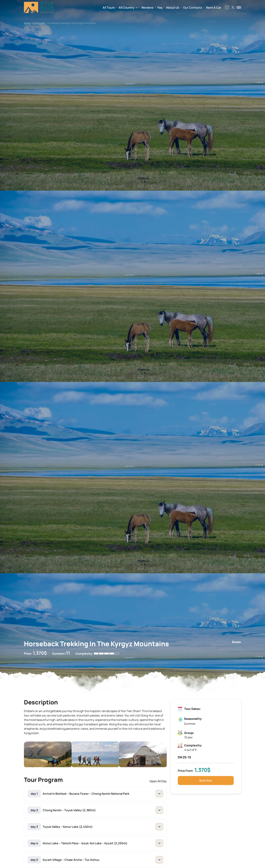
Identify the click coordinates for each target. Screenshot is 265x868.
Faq (160, 8)
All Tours (109, 8)
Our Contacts (193, 8)
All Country (127, 8)
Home (27, 23)
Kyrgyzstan (39, 23)
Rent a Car (214, 8)
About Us (173, 8)
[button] (30, 755)
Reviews (147, 8)
